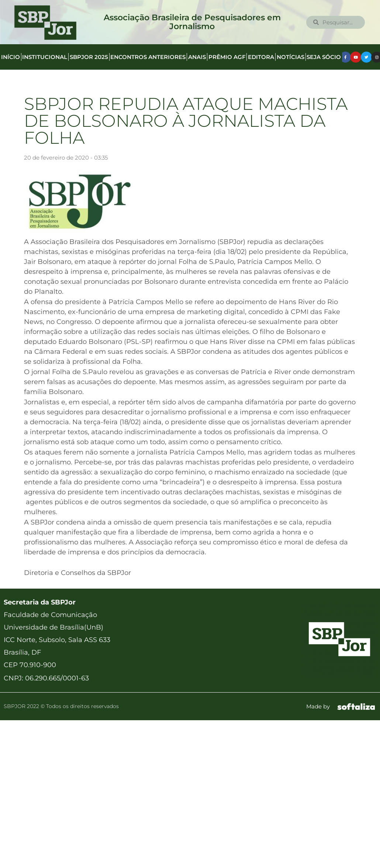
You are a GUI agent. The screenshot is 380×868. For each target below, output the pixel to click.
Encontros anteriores (148, 57)
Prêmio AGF (227, 57)
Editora (261, 57)
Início (11, 57)
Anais (197, 57)
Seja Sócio (324, 57)
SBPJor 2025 (89, 57)
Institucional (45, 57)
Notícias (291, 57)
